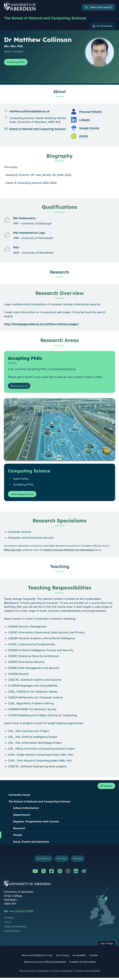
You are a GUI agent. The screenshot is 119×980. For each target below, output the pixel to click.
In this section (103, 26)
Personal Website (90, 112)
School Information (26, 810)
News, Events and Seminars (31, 843)
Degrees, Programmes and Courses (36, 823)
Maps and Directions (15, 929)
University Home (19, 796)
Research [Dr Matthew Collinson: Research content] (59, 272)
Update (106, 787)
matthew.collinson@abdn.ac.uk (29, 112)
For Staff (62, 860)
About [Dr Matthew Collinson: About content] (59, 92)
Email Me (19, 387)
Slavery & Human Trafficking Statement (45, 964)
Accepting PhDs (17, 63)
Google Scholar (89, 129)
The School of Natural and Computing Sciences (47, 18)
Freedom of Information (83, 964)
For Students (42, 860)
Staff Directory (12, 933)
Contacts (9, 920)
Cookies (94, 958)
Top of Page (107, 946)
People (18, 837)
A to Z (8, 924)
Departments (22, 816)
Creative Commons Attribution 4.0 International (68, 551)
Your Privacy (62, 958)
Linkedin (85, 120)
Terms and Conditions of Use (37, 958)
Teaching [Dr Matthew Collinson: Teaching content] (60, 568)
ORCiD (84, 137)
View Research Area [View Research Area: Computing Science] (24, 495)
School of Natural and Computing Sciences (37, 129)
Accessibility (79, 958)
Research (19, 830)
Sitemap (79, 860)
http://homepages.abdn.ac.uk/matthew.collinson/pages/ (42, 324)
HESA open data (13, 551)
